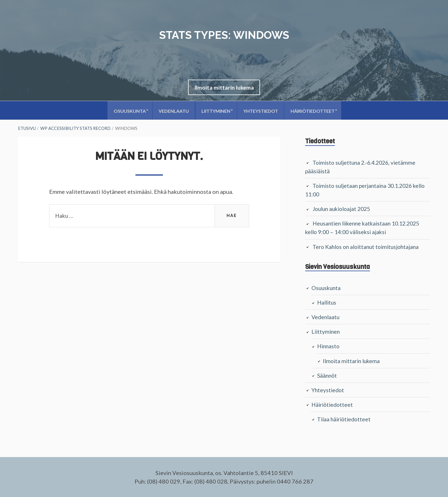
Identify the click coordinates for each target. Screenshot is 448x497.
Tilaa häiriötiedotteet (345, 419)
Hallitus (327, 303)
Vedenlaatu (171, 111)
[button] (224, 88)
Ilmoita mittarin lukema (224, 88)
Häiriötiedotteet (316, 111)
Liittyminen (216, 111)
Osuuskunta (125, 111)
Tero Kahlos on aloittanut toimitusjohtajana (368, 247)
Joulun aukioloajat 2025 (344, 209)
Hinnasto (329, 346)
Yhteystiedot (262, 111)
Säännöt (328, 375)
